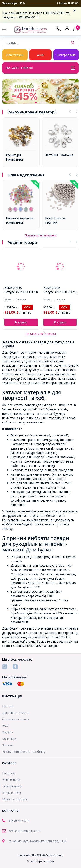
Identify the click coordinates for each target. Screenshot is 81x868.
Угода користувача (40, 861)
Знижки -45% (12, 793)
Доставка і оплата (16, 713)
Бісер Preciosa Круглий (55, 220)
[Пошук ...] (36, 43)
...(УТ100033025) (65, 292)
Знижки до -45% (14, 3)
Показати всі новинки (40, 235)
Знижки (8, 745)
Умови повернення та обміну (24, 752)
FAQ (5, 726)
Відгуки (7, 732)
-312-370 (23, 821)
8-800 (13, 821)
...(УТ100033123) (26, 292)
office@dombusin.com (25, 831)
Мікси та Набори (14, 799)
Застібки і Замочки (59, 155)
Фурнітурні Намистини (14, 157)
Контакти (9, 739)
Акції (40, 55)
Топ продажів (66, 55)
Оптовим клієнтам (16, 719)
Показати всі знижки (41, 334)
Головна (8, 773)
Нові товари (15, 55)
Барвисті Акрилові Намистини (20, 220)
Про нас (8, 706)
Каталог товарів (40, 68)
